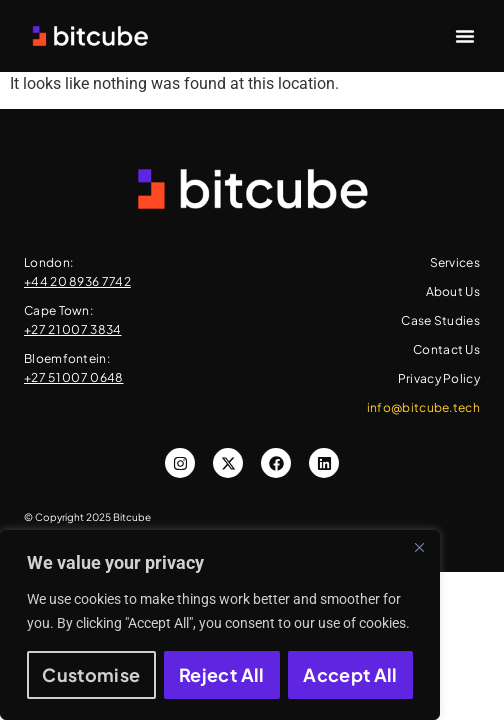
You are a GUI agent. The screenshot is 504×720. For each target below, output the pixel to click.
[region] (220, 625)
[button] (465, 36)
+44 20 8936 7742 (77, 281)
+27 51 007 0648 (74, 377)
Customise (91, 674)
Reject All (222, 674)
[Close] (419, 547)
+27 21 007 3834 (73, 329)
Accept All (350, 674)
